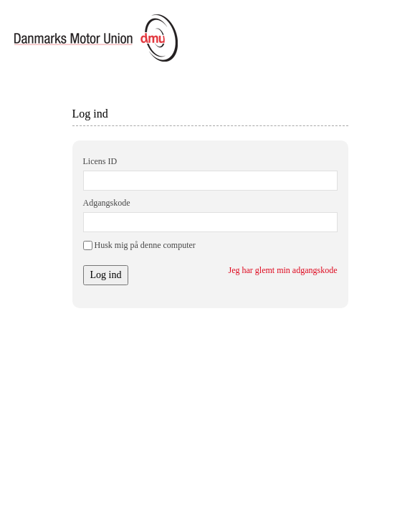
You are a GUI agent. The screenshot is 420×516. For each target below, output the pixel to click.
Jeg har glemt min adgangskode (283, 270)
